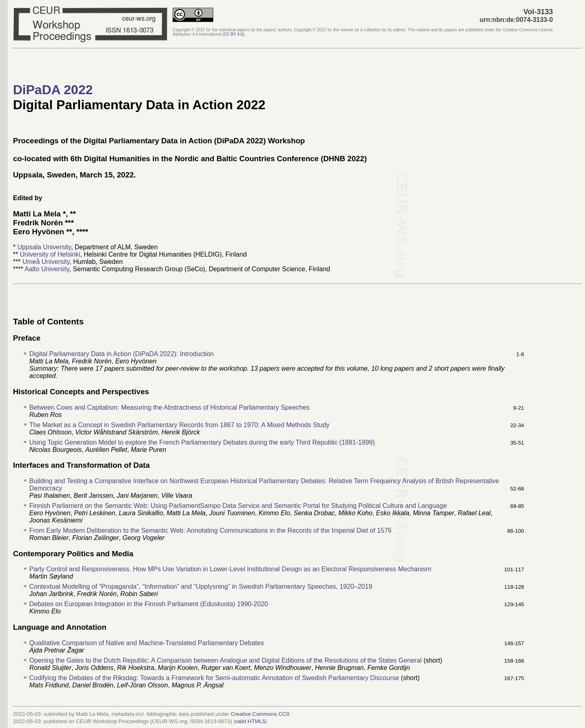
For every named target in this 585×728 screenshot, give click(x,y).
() (233, 34)
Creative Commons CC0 (260, 714)
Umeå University (46, 262)
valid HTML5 (250, 721)
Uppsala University (44, 247)
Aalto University (47, 269)
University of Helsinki (50, 254)
